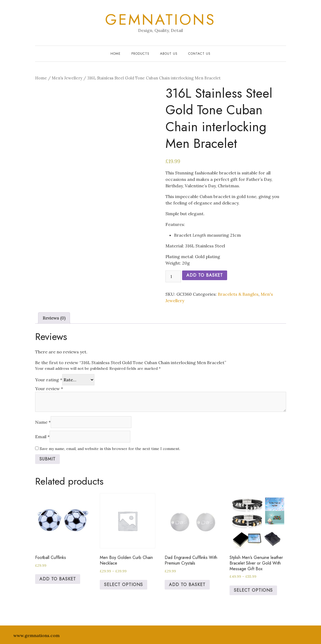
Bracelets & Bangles (238, 294)
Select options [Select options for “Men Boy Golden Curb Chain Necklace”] (123, 585)
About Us (169, 54)
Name (43, 422)
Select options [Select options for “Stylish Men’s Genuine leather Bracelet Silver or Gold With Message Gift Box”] (253, 590)
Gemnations (160, 20)
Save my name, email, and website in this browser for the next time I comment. (110, 449)
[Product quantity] (173, 276)
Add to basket (205, 275)
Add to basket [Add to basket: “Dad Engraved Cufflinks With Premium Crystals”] (187, 585)
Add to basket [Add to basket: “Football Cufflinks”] (58, 579)
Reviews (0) (54, 318)
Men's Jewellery (67, 78)
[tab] (54, 318)
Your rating (49, 380)
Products (140, 54)
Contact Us (199, 54)
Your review (49, 389)
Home (116, 54)
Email (42, 437)
